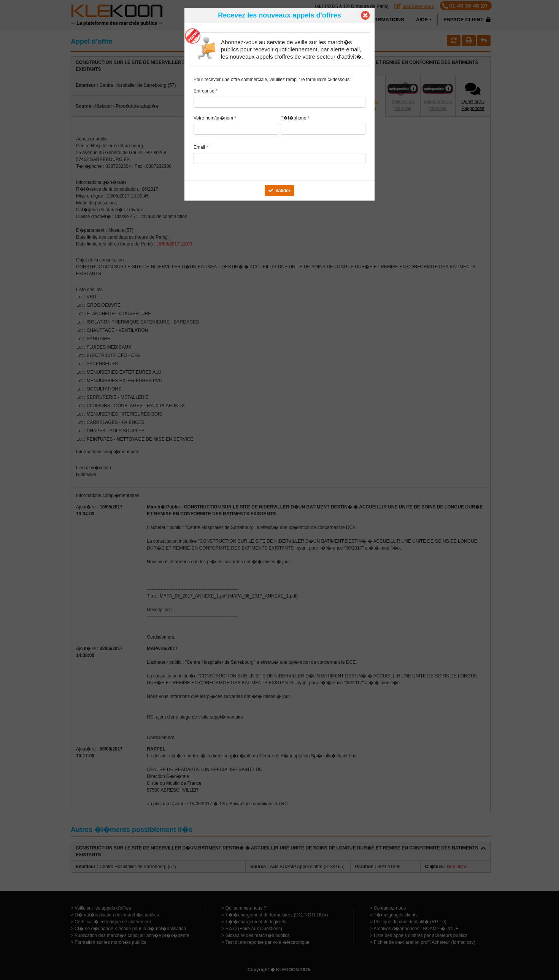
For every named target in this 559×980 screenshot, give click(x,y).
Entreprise (206, 91)
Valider (279, 191)
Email (201, 147)
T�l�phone (295, 118)
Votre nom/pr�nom (215, 118)
